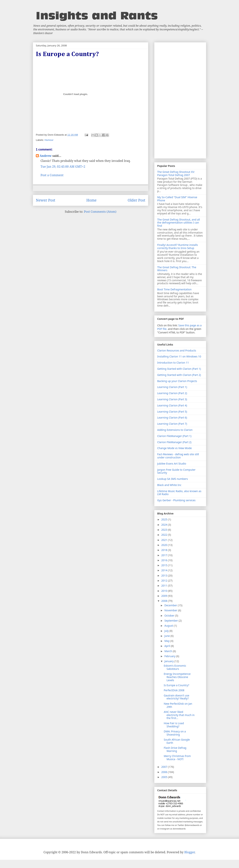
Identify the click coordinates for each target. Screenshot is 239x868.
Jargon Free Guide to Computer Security (176, 471)
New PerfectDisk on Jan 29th (178, 705)
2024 (165, 525)
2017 (165, 555)
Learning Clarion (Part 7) (172, 424)
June (167, 636)
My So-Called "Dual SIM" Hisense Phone (177, 199)
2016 (165, 560)
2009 (165, 596)
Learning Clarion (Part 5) (172, 412)
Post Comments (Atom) (100, 212)
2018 (165, 550)
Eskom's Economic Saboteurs (175, 667)
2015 (165, 565)
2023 (165, 530)
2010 (165, 591)
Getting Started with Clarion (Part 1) (179, 369)
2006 (165, 772)
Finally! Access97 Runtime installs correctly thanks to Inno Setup (178, 246)
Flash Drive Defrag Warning (175, 749)
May (167, 641)
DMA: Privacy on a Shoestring (175, 733)
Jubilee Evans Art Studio (172, 464)
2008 (165, 601)
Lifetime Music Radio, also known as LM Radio (179, 493)
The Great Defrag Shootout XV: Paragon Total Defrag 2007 (176, 173)
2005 (165, 777)
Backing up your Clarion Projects (177, 381)
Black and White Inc (169, 485)
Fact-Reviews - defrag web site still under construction (178, 456)
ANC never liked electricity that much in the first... (179, 715)
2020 (165, 545)
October (170, 616)
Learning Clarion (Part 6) (172, 418)
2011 (165, 586)
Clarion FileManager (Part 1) (174, 436)
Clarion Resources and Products (177, 350)
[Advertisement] (180, 100)
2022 (165, 535)
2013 (165, 575)
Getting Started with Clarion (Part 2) (179, 375)
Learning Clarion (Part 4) (172, 405)
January (169, 661)
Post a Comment (52, 175)
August (169, 626)
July (167, 631)
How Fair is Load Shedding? (174, 725)
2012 (165, 580)
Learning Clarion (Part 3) (172, 399)
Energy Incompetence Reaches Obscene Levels (177, 677)
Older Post (136, 200)
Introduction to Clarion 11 (173, 363)
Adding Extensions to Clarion (175, 430)
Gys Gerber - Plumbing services (176, 500)
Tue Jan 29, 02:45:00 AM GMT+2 (63, 167)
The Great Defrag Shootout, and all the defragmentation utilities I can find (179, 223)
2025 (165, 519)
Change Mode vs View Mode (174, 448)
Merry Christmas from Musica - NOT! (177, 758)
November (171, 610)
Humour (49, 140)
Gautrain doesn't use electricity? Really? (176, 697)
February (170, 656)
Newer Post (46, 200)
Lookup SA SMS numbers (173, 479)
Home (91, 200)
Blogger (190, 852)
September (171, 621)
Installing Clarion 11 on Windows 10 (179, 356)
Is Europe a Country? (176, 685)
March (169, 651)
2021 (165, 540)
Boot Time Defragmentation (174, 289)
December (171, 605)
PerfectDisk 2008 (174, 690)
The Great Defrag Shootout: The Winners (177, 269)
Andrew (46, 156)
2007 (165, 767)
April (167, 646)
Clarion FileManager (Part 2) (174, 442)
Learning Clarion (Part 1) (172, 387)
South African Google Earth (177, 741)
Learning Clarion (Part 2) (172, 393)
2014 (165, 570)
